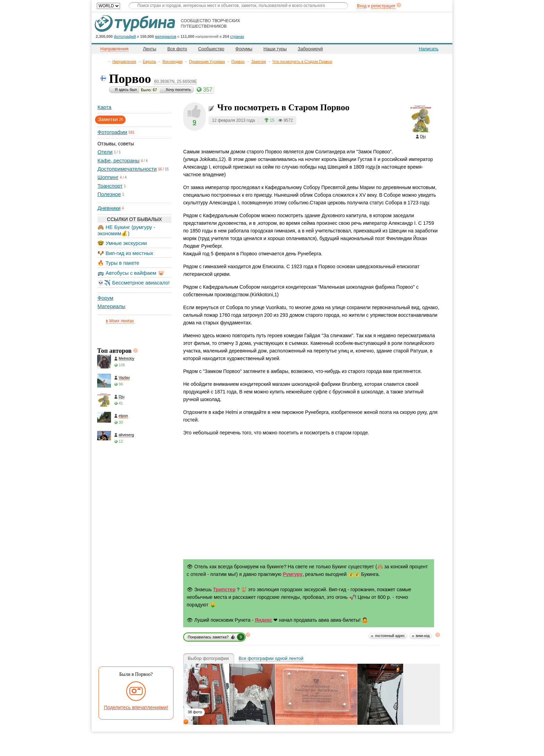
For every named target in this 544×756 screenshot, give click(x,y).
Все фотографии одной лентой (271, 659)
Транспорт (110, 186)
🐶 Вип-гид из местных (125, 253)
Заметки (258, 61)
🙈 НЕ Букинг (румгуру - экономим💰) (126, 230)
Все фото (177, 49)
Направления (124, 61)
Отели (105, 152)
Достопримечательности (127, 169)
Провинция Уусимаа (207, 61)
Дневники (109, 208)
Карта (104, 107)
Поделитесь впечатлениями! (136, 707)
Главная (104, 61)
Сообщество (211, 49)
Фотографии (112, 132)
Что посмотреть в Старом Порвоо (302, 61)
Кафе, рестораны (118, 160)
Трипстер (224, 589)
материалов (166, 36)
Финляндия (172, 61)
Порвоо (238, 61)
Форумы (244, 49)
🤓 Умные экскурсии (122, 243)
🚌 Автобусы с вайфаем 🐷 (131, 273)
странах (237, 36)
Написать (429, 49)
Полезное (109, 194)
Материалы (111, 306)
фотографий (125, 36)
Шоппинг (108, 177)
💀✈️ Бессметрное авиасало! (134, 283)
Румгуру (293, 574)
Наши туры (275, 49)
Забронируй (310, 49)
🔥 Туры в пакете (118, 263)
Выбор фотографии (208, 659)
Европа (150, 61)
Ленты (150, 49)
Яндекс (263, 620)
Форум (105, 298)
